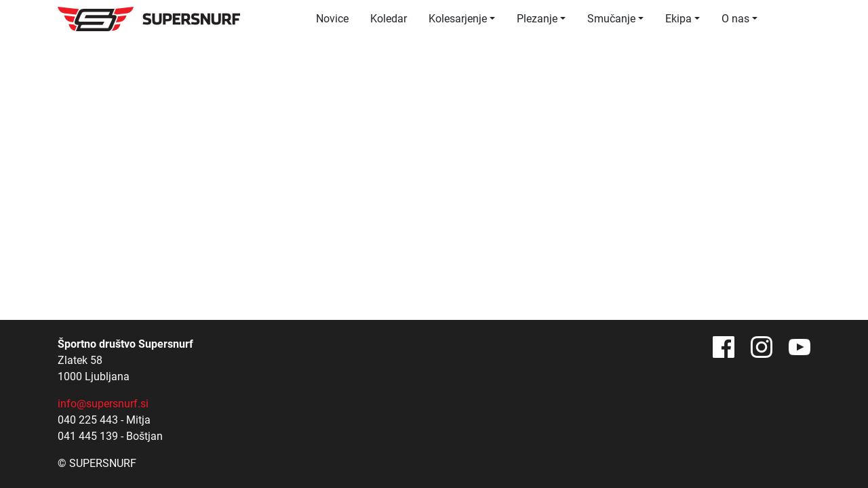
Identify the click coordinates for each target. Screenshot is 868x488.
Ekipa (678, 19)
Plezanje (537, 19)
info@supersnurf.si (103, 404)
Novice (332, 19)
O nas (735, 19)
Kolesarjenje (458, 19)
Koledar (389, 19)
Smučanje (611, 19)
